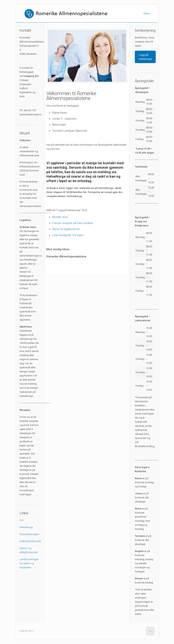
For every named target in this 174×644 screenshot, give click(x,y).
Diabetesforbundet (30, 541)
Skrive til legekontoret (66, 229)
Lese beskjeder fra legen (68, 235)
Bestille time (60, 217)
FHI (21, 520)
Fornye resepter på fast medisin (73, 223)
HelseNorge (26, 527)
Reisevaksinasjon (29, 534)
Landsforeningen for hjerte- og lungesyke (29, 563)
